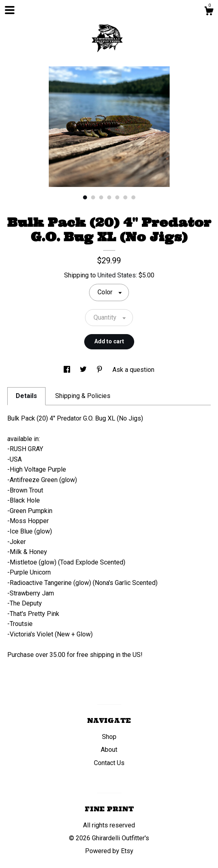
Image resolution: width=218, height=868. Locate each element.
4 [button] (109, 197)
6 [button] (125, 197)
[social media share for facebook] (68, 370)
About (109, 750)
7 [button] (133, 197)
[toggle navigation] (10, 10)
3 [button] (101, 197)
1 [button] (85, 197)
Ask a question (133, 370)
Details (26, 396)
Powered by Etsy (109, 851)
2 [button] (93, 197)
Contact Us (109, 763)
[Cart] (209, 12)
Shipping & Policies (83, 396)
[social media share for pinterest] (100, 370)
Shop (109, 737)
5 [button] (117, 197)
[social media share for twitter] (84, 370)
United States (117, 275)
